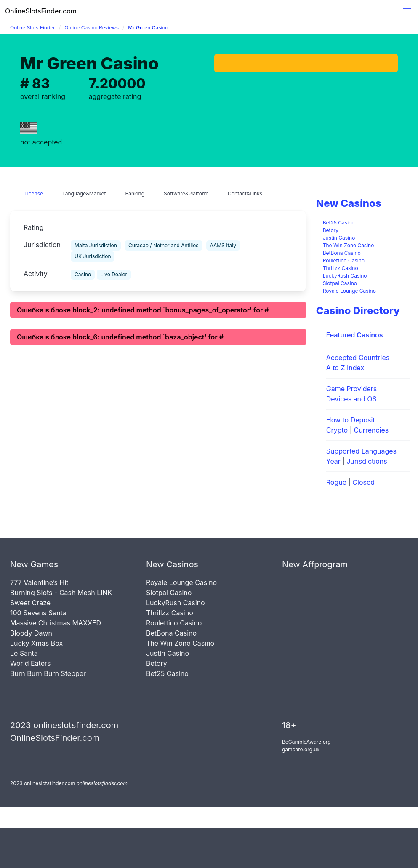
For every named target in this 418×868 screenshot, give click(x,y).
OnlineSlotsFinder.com (41, 11)
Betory (331, 230)
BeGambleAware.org (306, 742)
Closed (363, 482)
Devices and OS (351, 399)
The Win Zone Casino (349, 245)
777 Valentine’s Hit (39, 582)
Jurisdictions (367, 461)
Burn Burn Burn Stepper (48, 673)
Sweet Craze (30, 603)
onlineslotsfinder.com (102, 783)
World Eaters (30, 663)
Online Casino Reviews (92, 28)
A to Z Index (345, 368)
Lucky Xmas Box (36, 643)
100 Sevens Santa (38, 613)
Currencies (371, 430)
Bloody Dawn (31, 633)
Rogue (336, 482)
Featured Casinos (355, 335)
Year (333, 461)
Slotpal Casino (340, 283)
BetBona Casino (342, 253)
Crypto (337, 430)
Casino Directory (358, 311)
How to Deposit (351, 420)
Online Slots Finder (33, 28)
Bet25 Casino (339, 223)
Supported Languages (361, 451)
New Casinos (349, 203)
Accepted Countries (358, 358)
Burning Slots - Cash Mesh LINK (61, 593)
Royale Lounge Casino (349, 291)
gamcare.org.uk (301, 749)
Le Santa (24, 653)
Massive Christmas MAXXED (56, 623)
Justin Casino (339, 238)
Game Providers (351, 389)
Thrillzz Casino (341, 268)
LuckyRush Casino (345, 276)
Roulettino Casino (344, 260)
